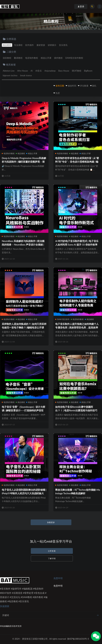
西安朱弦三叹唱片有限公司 (35, 639)
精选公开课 (46, 58)
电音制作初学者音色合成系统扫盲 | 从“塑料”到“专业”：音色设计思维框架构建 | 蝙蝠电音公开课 (77, 162)
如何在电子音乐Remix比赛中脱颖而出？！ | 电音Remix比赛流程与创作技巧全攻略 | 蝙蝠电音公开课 (77, 410)
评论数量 (84, 86)
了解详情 (52, 558)
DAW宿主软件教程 (74, 58)
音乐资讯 (63, 45)
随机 (94, 86)
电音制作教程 (32, 58)
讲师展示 (52, 45)
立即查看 (52, 551)
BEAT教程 (76, 71)
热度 (58, 93)
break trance (26, 75)
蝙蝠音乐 (10, 626)
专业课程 (18, 45)
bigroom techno (10, 75)
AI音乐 (38, 71)
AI (32, 71)
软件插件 (29, 45)
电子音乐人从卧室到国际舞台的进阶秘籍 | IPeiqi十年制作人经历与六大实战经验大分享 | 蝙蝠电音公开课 (24, 493)
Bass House (64, 71)
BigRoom (88, 71)
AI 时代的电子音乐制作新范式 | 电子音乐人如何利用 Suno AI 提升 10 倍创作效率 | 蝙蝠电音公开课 (77, 245)
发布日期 (60, 86)
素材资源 (41, 45)
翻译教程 (18, 58)
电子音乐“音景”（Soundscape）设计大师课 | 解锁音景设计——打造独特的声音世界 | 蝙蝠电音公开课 (24, 410)
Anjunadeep (50, 71)
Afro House (23, 71)
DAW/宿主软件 (62, 319)
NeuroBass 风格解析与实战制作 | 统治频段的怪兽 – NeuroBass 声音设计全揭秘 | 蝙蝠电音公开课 (23, 245)
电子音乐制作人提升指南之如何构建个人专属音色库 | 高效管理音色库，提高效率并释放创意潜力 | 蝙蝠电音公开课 (77, 327)
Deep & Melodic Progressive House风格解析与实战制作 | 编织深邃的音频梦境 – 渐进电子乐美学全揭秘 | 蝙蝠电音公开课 (24, 162)
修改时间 (72, 86)
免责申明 (58, 586)
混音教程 (7, 58)
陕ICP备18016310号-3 (78, 639)
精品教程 (7, 45)
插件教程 (58, 58)
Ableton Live (9, 71)
